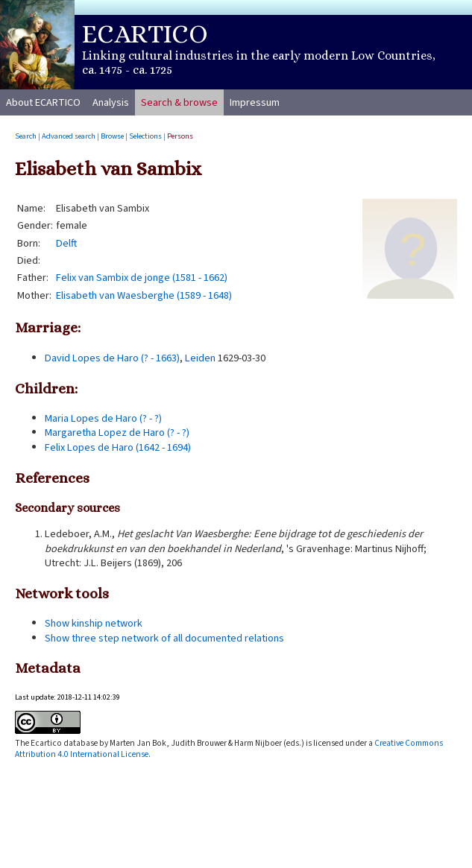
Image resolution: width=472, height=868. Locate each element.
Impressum (255, 102)
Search (26, 136)
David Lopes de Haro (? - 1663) (112, 358)
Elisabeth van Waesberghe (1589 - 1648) (144, 295)
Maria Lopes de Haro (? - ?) (103, 418)
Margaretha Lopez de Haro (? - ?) (117, 433)
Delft (67, 243)
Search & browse (179, 102)
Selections (145, 136)
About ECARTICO (43, 102)
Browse (112, 136)
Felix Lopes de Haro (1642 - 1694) (118, 447)
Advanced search (69, 136)
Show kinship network (94, 623)
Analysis (111, 102)
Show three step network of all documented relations (164, 638)
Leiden (200, 358)
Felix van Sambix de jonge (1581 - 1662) (142, 278)
